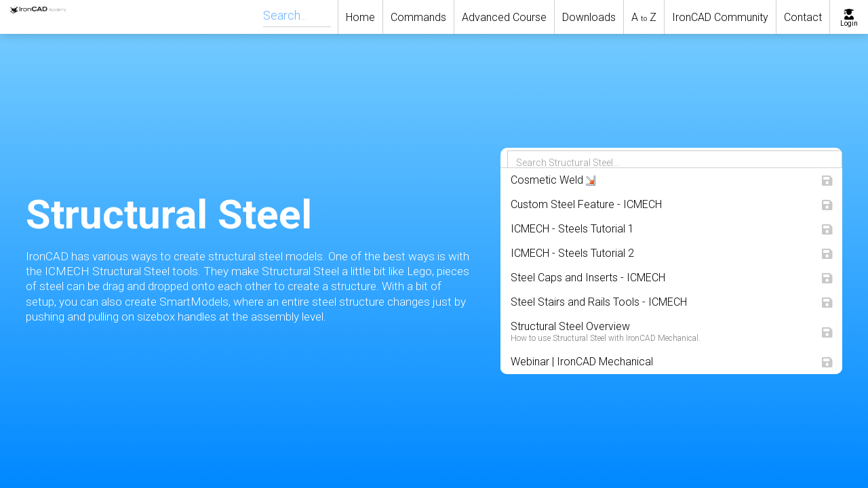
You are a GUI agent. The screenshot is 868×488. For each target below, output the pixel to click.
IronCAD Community (720, 17)
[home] (28, 17)
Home (360, 17)
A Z (644, 17)
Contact (803, 17)
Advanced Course (504, 17)
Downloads (589, 17)
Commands (418, 17)
